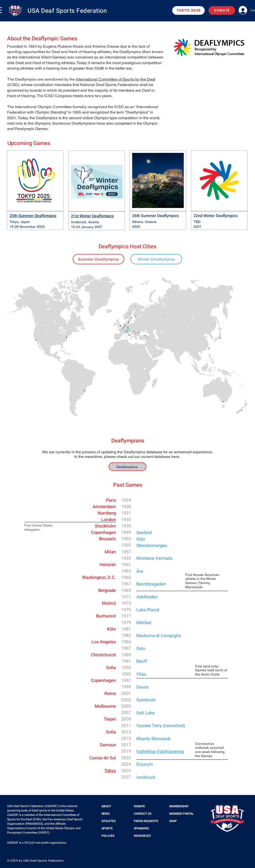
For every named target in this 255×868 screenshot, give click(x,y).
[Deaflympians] (127, 467)
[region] (99, 261)
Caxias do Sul (103, 758)
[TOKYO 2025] (188, 10)
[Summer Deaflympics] (99, 259)
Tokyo (110, 771)
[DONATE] (222, 10)
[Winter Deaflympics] (156, 259)
